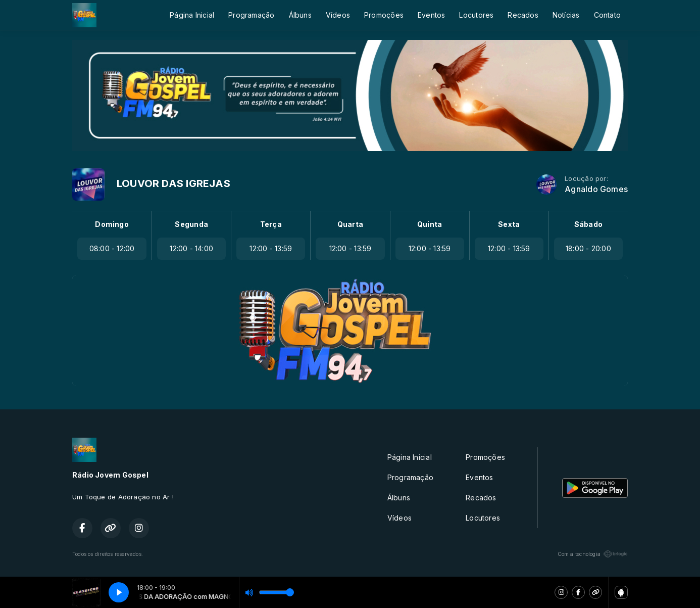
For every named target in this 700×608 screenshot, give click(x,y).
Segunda (191, 224)
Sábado (588, 224)
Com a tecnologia (593, 554)
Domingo (112, 224)
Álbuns (300, 15)
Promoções (384, 15)
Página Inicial (192, 15)
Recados (523, 15)
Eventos (431, 15)
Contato (607, 15)
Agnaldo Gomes (596, 189)
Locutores (476, 15)
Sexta (509, 224)
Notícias (566, 15)
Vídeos (338, 15)
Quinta (430, 224)
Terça (271, 224)
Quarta (350, 224)
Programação (251, 15)
